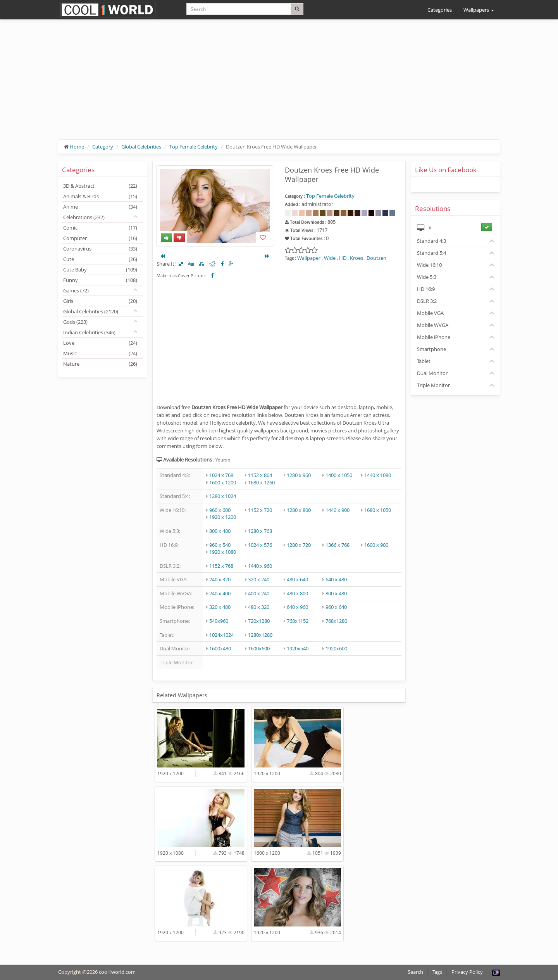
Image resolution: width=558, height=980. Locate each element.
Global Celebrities (141, 147)
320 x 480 (220, 607)
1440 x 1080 (378, 475)
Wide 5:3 (427, 277)
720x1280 (259, 621)
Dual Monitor (432, 373)
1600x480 (220, 648)
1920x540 (298, 648)
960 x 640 (336, 607)
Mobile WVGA (433, 325)
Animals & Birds (100, 196)
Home (77, 147)
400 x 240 (259, 593)
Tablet (424, 361)
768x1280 (336, 621)
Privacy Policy (467, 972)
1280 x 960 (299, 475)
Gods (75, 322)
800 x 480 (220, 531)
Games (76, 290)
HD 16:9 (426, 289)
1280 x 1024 (223, 496)
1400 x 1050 (339, 475)
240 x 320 (220, 579)
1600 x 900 (376, 545)
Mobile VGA (430, 313)
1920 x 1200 (223, 517)
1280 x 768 (260, 531)
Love (100, 343)
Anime (100, 207)
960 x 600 (220, 510)
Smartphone (431, 349)
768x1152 (298, 621)
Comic (100, 228)
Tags (437, 972)
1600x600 (259, 648)
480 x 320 (259, 607)
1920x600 (336, 648)
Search (415, 972)
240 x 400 (220, 593)
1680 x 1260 (261, 482)
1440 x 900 (338, 510)
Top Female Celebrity (194, 147)
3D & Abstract (100, 186)
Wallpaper (309, 258)
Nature (100, 364)
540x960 (219, 621)
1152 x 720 (260, 510)
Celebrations (84, 217)
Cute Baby (100, 270)
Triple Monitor (433, 385)
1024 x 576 (260, 545)
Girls (100, 301)
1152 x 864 (260, 475)
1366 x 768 (338, 545)
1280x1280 (260, 635)
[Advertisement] (279, 85)
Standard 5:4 (431, 253)
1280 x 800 (299, 510)
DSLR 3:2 (427, 301)
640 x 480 (336, 579)
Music (100, 353)
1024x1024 (221, 635)
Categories (440, 10)
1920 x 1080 (223, 552)
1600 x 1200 (223, 482)
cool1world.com (117, 972)
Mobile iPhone (434, 337)
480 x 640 (297, 579)
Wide (330, 258)
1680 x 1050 (378, 510)
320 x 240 (259, 579)
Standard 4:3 (431, 241)
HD (343, 258)
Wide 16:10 (429, 265)
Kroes (356, 258)
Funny (100, 280)
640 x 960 (297, 607)
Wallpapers (479, 10)
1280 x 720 (299, 545)
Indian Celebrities (89, 332)
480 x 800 (297, 593)
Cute (100, 259)
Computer (100, 238)
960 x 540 (220, 545)
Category (103, 147)
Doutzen (376, 258)
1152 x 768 (221, 566)
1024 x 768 (221, 475)
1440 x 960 (260, 566)
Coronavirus (100, 249)
